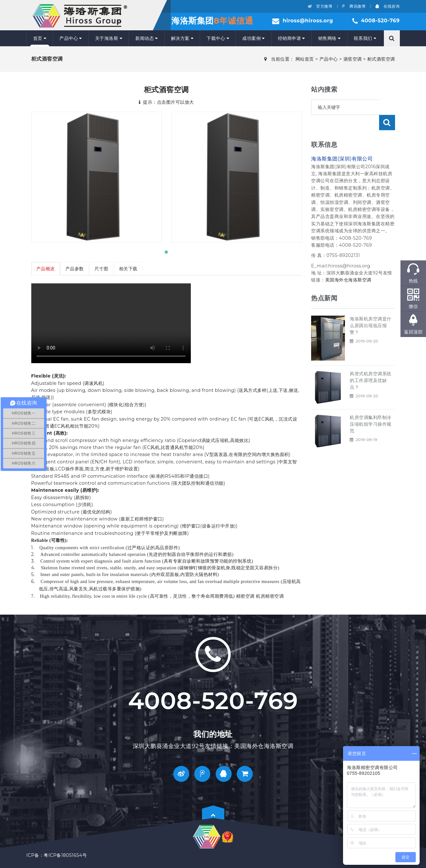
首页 (40, 38)
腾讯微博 (354, 6)
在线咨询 (387, 6)
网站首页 (305, 59)
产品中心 (71, 38)
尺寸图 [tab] (102, 269)
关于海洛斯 (109, 38)
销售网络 (329, 38)
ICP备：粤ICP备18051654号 (57, 855)
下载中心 (218, 38)
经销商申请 (291, 38)
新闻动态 (147, 38)
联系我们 (365, 38)
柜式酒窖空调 (381, 59)
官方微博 (320, 6)
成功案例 (254, 38)
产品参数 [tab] (75, 269)
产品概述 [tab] (46, 269)
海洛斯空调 (360, 265)
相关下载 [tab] (129, 269)
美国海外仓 (337, 265)
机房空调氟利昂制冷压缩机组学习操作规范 (371, 409)
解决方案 (182, 38)
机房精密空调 (270, 596)
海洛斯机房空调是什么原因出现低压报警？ (371, 310)
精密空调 (245, 596)
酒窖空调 (353, 59)
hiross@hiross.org (308, 21)
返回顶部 (413, 332)
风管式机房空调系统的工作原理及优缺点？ (371, 365)
